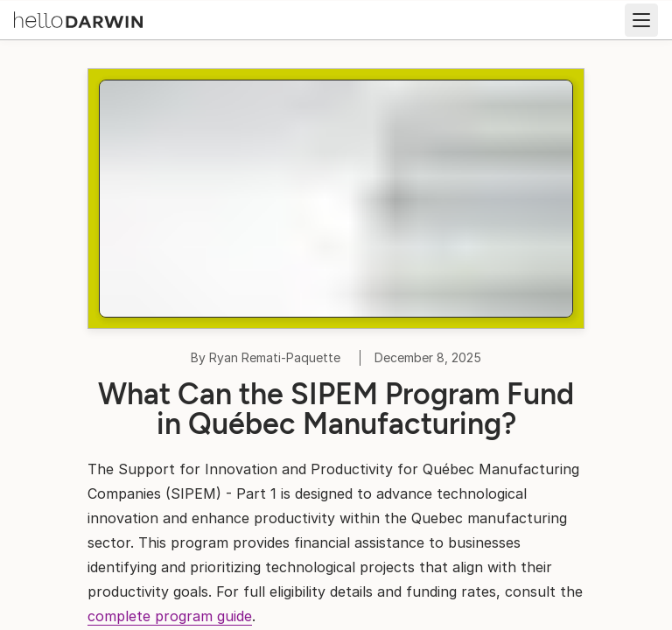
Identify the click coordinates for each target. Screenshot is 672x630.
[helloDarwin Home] (78, 18)
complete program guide (170, 616)
